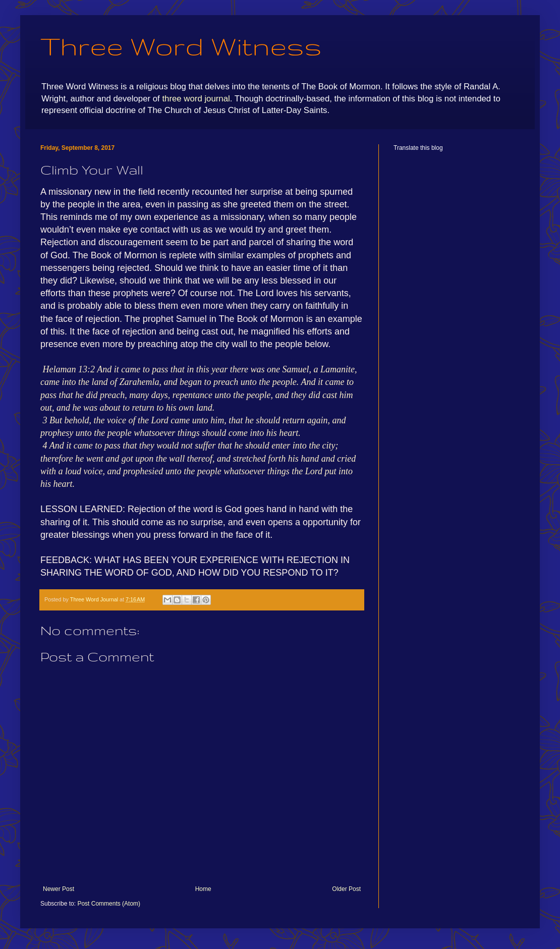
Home (203, 889)
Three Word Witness (181, 46)
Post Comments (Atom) (109, 904)
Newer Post (59, 889)
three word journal (196, 99)
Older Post (346, 889)
